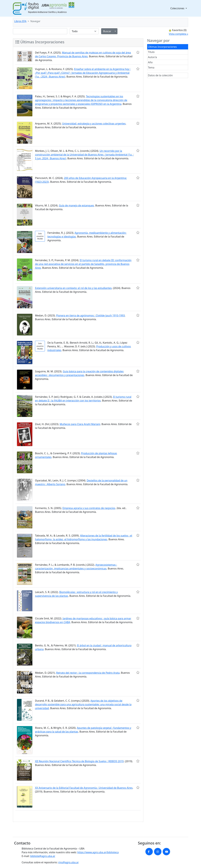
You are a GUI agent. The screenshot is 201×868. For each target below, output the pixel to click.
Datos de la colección (160, 75)
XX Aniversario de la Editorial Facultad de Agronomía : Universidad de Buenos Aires (84, 788)
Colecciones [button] (178, 8)
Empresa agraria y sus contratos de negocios (89, 508)
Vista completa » (178, 34)
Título (151, 52)
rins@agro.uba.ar (68, 862)
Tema (151, 67)
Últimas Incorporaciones (162, 47)
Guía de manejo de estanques (76, 205)
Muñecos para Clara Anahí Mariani (80, 424)
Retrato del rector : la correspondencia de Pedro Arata (88, 673)
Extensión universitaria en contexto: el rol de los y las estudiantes (73, 288)
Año (150, 62)
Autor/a (152, 57)
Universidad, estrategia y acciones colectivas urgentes (94, 124)
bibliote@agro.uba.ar (43, 856)
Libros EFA (20, 21)
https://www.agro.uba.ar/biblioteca (98, 852)
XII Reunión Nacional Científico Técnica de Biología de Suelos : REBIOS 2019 (79, 761)
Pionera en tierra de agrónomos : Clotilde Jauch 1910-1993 (90, 315)
